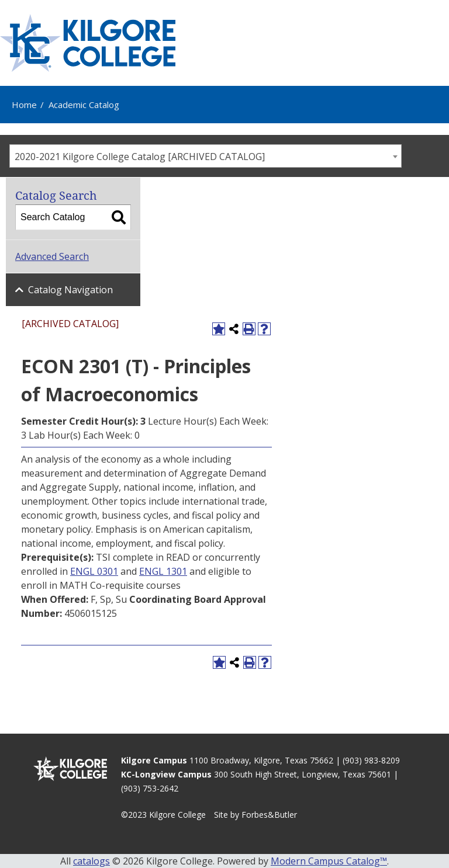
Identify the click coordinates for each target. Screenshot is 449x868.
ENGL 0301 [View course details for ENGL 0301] (94, 571)
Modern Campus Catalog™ (329, 861)
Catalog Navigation (70, 290)
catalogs (91, 861)
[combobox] (205, 156)
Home (24, 105)
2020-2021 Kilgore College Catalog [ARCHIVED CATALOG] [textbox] (140, 157)
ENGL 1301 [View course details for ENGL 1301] (163, 571)
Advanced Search (52, 256)
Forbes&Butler (269, 815)
